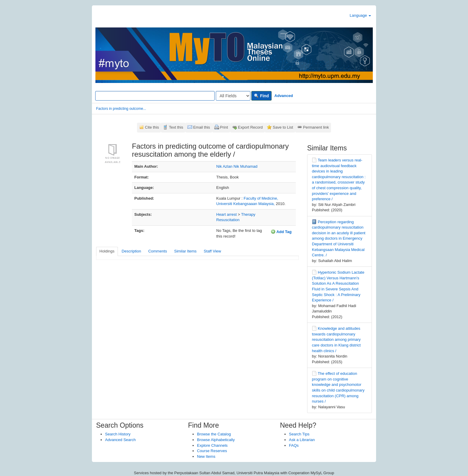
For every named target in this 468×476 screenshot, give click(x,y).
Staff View (213, 251)
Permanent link (316, 127)
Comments (158, 251)
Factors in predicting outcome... (121, 109)
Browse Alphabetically (216, 440)
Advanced (284, 96)
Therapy (248, 214)
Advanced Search (120, 440)
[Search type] (233, 96)
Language (360, 15)
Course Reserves (212, 451)
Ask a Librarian (302, 440)
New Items (206, 456)
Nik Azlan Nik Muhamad (237, 166)
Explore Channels (212, 445)
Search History (118, 434)
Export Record (250, 127)
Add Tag (281, 232)
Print (224, 127)
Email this (201, 127)
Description (131, 251)
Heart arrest (227, 214)
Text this (176, 127)
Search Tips (299, 434)
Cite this (152, 127)
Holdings (107, 251)
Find (261, 96)
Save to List (283, 127)
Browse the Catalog (214, 434)
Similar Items (185, 251)
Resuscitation (228, 220)
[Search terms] (155, 96)
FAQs (294, 445)
